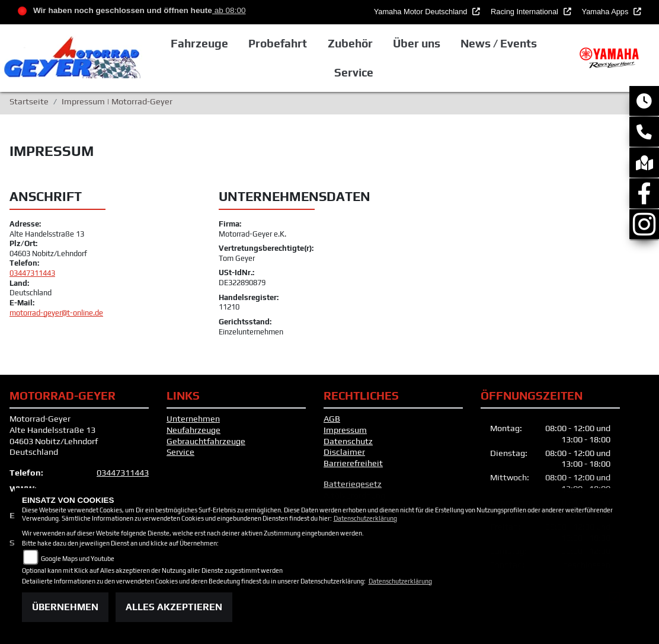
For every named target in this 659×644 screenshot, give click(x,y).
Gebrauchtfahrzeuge (206, 441)
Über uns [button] (417, 43)
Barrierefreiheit (353, 463)
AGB (332, 419)
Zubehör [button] (350, 43)
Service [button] (354, 72)
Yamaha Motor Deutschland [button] (422, 12)
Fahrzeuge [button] (199, 43)
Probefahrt (278, 43)
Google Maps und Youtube (78, 559)
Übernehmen (65, 607)
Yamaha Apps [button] (606, 12)
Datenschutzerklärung (365, 518)
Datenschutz (348, 441)
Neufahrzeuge (193, 430)
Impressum (345, 430)
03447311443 (32, 273)
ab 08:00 (229, 10)
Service (180, 452)
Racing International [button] (525, 12)
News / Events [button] (499, 43)
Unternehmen (193, 419)
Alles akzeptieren (174, 607)
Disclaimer (344, 452)
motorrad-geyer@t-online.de (56, 313)
